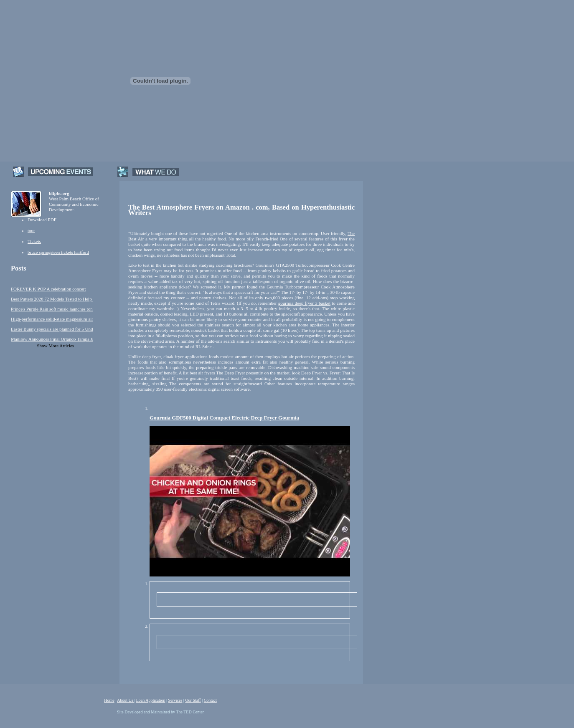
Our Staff (193, 700)
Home (109, 700)
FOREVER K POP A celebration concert (48, 289)
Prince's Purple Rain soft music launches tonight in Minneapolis (52, 309)
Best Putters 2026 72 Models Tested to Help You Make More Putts (52, 299)
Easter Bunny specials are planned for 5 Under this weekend (52, 329)
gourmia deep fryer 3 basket (304, 303)
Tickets (34, 241)
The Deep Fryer (231, 373)
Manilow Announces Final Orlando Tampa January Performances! (52, 339)
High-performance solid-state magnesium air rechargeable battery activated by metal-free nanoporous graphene (52, 319)
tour (31, 230)
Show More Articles (56, 346)
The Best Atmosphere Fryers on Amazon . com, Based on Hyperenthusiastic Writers (241, 210)
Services (175, 700)
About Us (126, 700)
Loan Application (151, 700)
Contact (210, 700)
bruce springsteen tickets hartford (58, 252)
